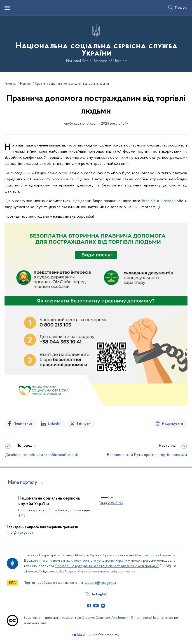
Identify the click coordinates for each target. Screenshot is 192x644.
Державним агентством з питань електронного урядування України (75, 561)
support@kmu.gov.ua (100, 583)
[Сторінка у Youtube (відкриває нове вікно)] (96, 606)
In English (100, 594)
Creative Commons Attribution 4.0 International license (123, 618)
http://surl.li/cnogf (159, 201)
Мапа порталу (23, 483)
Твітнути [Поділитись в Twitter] (83, 424)
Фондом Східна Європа (153, 555)
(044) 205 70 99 (111, 503)
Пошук (181, 8)
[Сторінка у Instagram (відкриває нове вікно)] (103, 606)
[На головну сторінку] (96, 43)
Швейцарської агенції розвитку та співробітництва (96, 572)
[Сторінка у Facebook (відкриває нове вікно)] (89, 606)
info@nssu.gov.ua (20, 533)
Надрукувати (172, 424)
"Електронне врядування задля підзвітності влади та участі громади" (107, 566)
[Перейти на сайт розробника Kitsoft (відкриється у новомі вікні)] (80, 635)
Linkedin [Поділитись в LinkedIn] (54, 424)
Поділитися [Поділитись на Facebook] (23, 424)
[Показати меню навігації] (7, 8)
